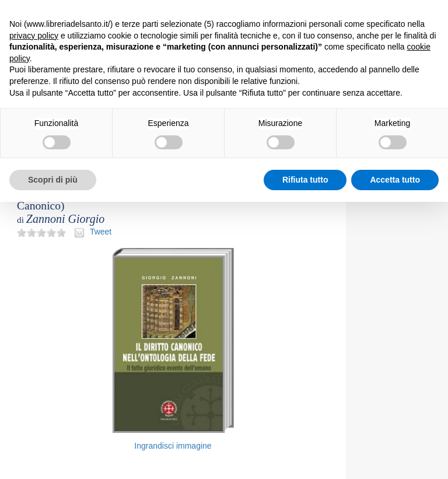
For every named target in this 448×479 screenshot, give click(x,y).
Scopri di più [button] (53, 180)
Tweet (101, 232)
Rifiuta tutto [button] (305, 180)
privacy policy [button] (34, 36)
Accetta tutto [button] (395, 180)
